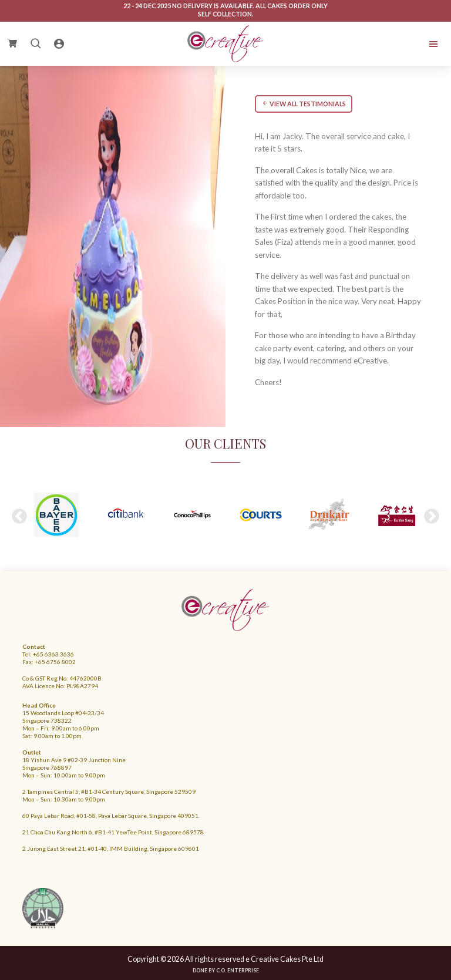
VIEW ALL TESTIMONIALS (304, 104)
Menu (395, 44)
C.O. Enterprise (238, 970)
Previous (19, 517)
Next (432, 517)
